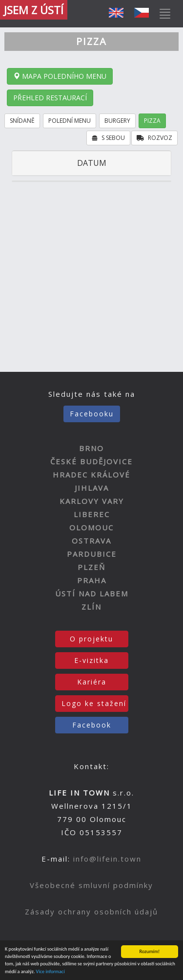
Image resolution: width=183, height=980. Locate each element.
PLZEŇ (91, 567)
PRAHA (92, 580)
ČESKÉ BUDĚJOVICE (91, 461)
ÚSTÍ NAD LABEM (92, 593)
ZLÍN (91, 607)
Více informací (51, 972)
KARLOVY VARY (92, 501)
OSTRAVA (91, 541)
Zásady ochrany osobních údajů (91, 912)
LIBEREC (92, 514)
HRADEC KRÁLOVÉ (91, 475)
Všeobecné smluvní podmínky (91, 885)
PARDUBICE (92, 554)
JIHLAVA (92, 488)
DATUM (92, 163)
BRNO (91, 448)
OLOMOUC (91, 527)
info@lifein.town (107, 859)
